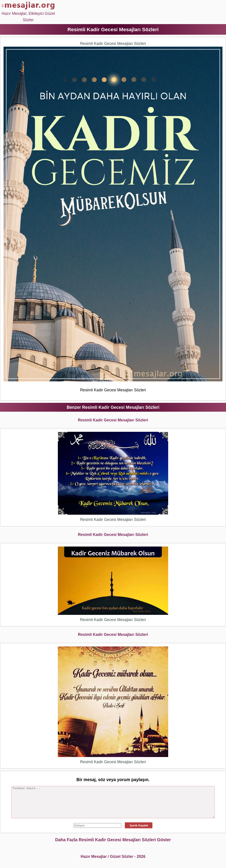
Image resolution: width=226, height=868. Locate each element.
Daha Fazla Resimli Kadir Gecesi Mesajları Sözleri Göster (113, 840)
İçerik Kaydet (139, 825)
